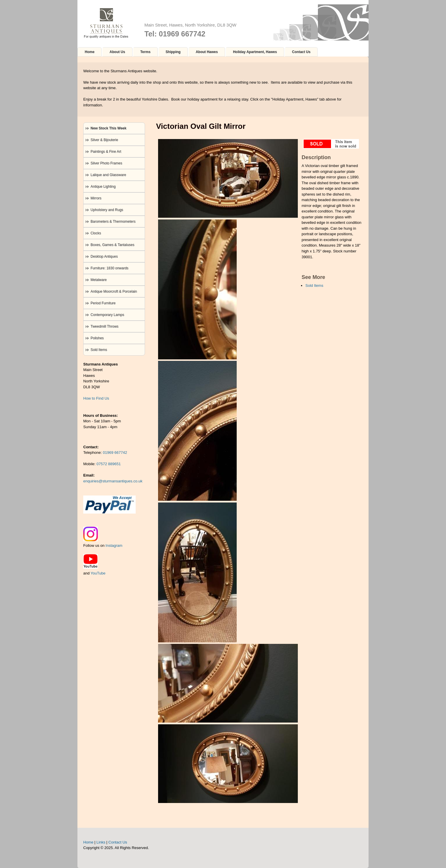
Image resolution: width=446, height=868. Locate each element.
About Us (117, 52)
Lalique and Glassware (108, 175)
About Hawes (207, 52)
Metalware (99, 280)
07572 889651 (109, 464)
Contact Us (301, 52)
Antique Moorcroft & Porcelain (114, 291)
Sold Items (314, 285)
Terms (145, 52)
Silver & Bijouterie (104, 140)
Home (90, 52)
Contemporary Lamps (107, 315)
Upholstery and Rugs (107, 210)
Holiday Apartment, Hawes (255, 52)
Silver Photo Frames (106, 163)
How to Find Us (96, 398)
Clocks (96, 233)
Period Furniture (103, 303)
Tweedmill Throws (105, 326)
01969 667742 (115, 453)
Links (101, 842)
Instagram (114, 545)
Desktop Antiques (104, 256)
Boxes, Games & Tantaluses (113, 245)
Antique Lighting (103, 187)
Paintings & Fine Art (106, 152)
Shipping (173, 52)
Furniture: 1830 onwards (109, 268)
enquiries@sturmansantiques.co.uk (113, 481)
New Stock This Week (108, 128)
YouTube (98, 573)
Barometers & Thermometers (113, 222)
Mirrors (96, 198)
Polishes (97, 338)
